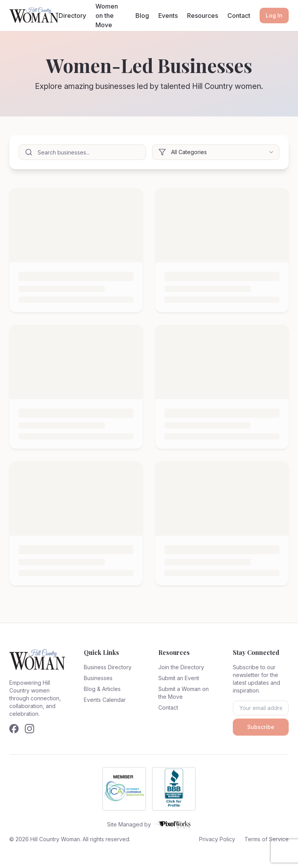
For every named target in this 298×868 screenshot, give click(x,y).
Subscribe (261, 727)
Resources (203, 16)
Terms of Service (267, 839)
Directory (72, 16)
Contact (239, 16)
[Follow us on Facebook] (14, 729)
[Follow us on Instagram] (29, 729)
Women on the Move (107, 16)
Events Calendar (105, 700)
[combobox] (216, 152)
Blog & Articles (102, 689)
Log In (274, 15)
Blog (142, 16)
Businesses (98, 678)
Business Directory (108, 667)
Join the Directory (181, 667)
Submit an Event (179, 678)
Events (168, 16)
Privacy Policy (217, 839)
